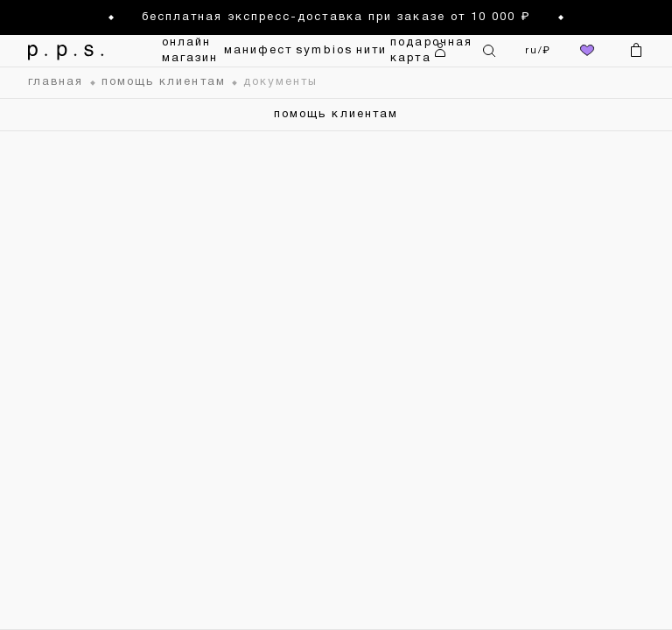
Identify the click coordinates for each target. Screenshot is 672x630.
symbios (324, 51)
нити (371, 51)
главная (56, 82)
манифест (259, 51)
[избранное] (587, 51)
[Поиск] (489, 51)
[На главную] (70, 51)
